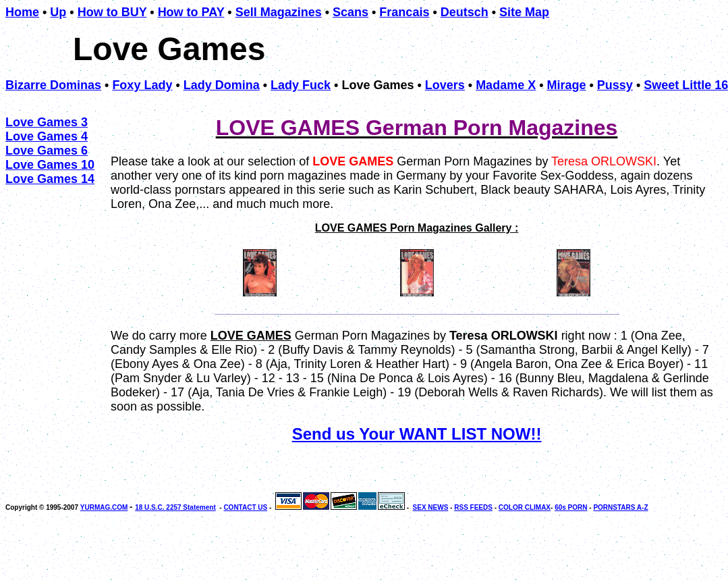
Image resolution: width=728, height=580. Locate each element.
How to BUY (112, 12)
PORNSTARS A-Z (620, 507)
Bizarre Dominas (53, 85)
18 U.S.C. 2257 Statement (175, 507)
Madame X (506, 85)
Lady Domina (222, 85)
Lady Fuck (301, 85)
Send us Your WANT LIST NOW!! (417, 434)
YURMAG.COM (104, 507)
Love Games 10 (50, 165)
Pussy (615, 85)
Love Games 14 (50, 179)
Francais (404, 12)
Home (22, 12)
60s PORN (571, 507)
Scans (351, 12)
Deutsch (465, 12)
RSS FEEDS (473, 507)
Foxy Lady (142, 85)
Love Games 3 (47, 122)
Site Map (524, 12)
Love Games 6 (47, 151)
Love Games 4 (47, 136)
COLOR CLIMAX (525, 507)
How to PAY (191, 12)
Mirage (566, 85)
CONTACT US (245, 507)
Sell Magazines (279, 12)
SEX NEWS (431, 507)
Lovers (445, 85)
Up (58, 12)
